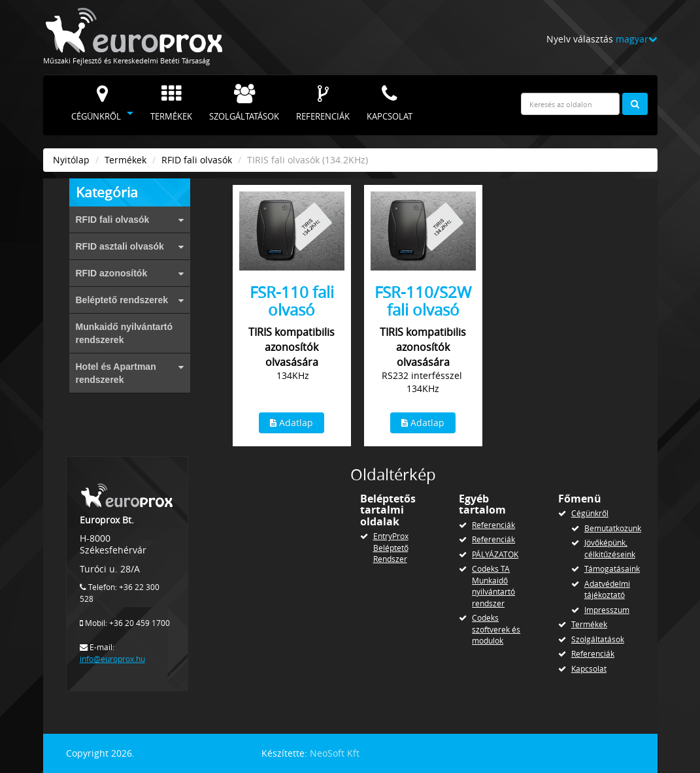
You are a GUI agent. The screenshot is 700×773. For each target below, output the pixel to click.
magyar (636, 39)
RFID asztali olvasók (130, 246)
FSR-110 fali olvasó (292, 301)
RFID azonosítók (130, 273)
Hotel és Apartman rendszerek (130, 373)
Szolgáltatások (244, 103)
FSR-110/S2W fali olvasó (423, 301)
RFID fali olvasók (197, 160)
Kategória (107, 192)
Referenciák (323, 103)
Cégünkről (96, 103)
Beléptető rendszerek (130, 300)
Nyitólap (71, 160)
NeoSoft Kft (335, 753)
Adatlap (292, 422)
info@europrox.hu (112, 659)
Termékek (171, 103)
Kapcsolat (390, 103)
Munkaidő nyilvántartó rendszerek (125, 333)
